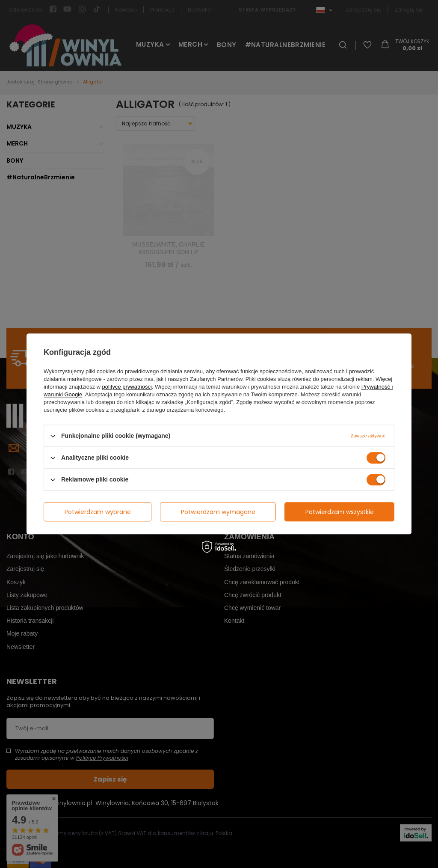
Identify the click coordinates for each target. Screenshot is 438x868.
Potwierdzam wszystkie (340, 512)
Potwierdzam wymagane (218, 512)
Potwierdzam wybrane (98, 512)
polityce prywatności (127, 387)
